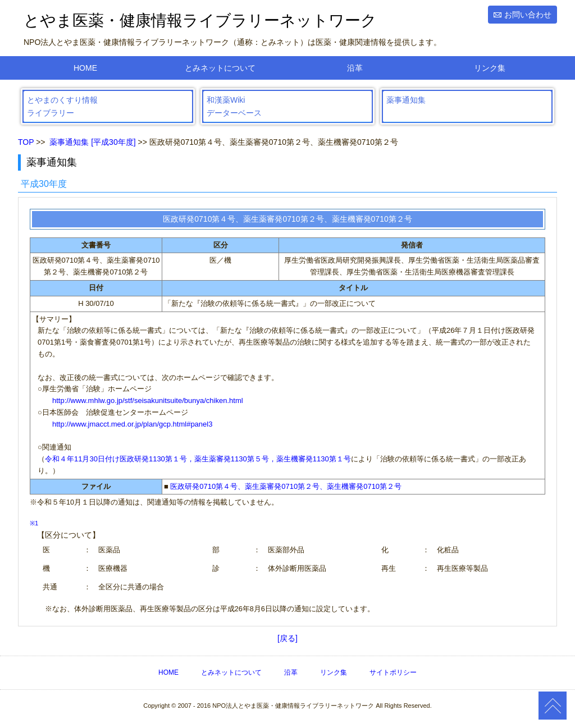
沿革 (355, 68)
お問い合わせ (528, 15)
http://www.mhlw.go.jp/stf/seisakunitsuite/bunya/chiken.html (148, 400)
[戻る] (287, 638)
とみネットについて (220, 68)
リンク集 (490, 68)
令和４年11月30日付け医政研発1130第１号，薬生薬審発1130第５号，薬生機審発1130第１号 (198, 459)
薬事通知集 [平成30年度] (92, 142)
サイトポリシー (393, 672)
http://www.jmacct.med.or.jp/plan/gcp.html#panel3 (132, 424)
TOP (26, 142)
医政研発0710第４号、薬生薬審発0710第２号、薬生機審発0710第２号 (286, 486)
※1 (34, 523)
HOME (85, 68)
